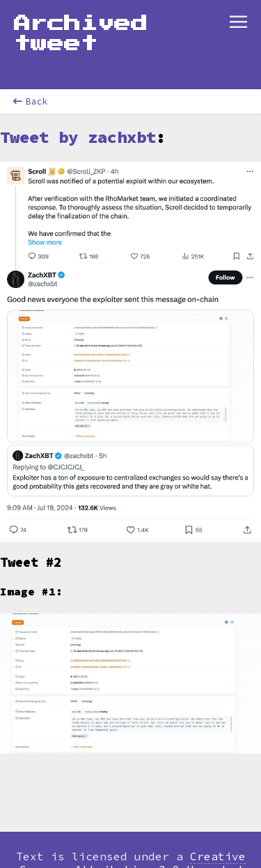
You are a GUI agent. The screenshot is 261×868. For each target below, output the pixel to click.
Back (31, 101)
